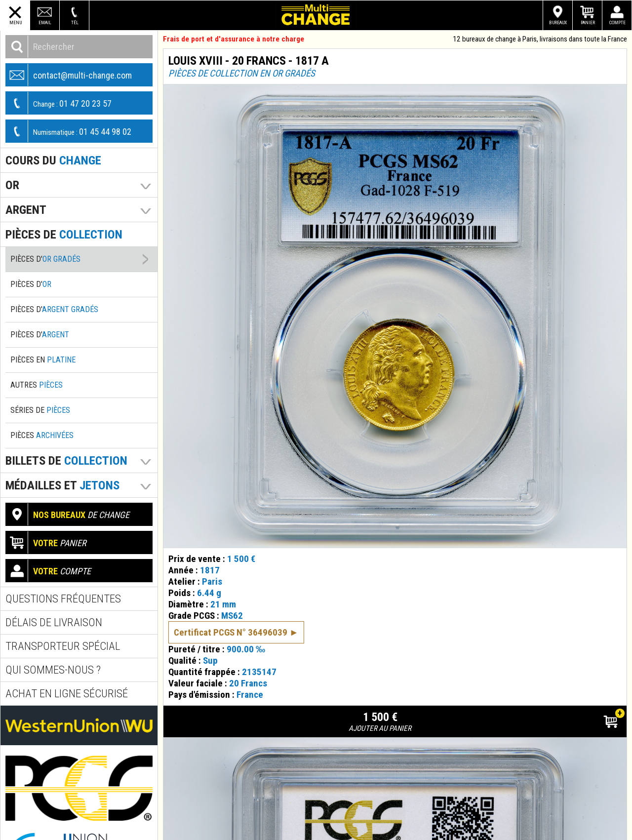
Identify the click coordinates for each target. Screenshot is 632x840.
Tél (75, 22)
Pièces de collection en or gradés (242, 73)
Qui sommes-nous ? (53, 670)
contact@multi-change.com (69, 75)
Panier (588, 22)
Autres (37, 385)
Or (12, 185)
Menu (16, 22)
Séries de (40, 410)
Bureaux (558, 22)
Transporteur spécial (63, 646)
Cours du (53, 160)
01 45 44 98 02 (69, 131)
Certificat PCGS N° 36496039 (231, 619)
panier (46, 542)
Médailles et (62, 485)
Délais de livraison (54, 622)
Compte (617, 22)
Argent (26, 210)
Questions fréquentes (63, 599)
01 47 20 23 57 (59, 103)
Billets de (66, 460)
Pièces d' (45, 259)
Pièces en (43, 360)
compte (48, 571)
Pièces (42, 435)
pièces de (64, 234)
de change (68, 514)
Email (45, 22)
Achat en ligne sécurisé (67, 694)
